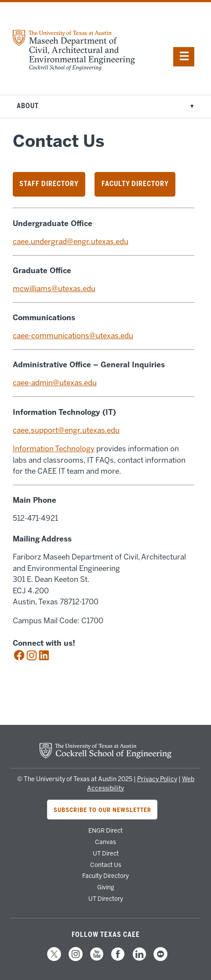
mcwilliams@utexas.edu (54, 289)
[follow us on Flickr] (160, 960)
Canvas (105, 842)
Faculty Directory (135, 184)
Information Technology (54, 449)
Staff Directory (49, 184)
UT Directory (106, 899)
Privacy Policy (157, 779)
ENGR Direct (105, 830)
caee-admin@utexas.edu (55, 383)
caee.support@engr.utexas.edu (66, 430)
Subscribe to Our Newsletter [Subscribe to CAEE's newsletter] (102, 810)
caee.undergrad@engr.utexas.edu (71, 241)
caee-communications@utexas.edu (73, 336)
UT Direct (106, 853)
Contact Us (106, 865)
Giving (106, 887)
